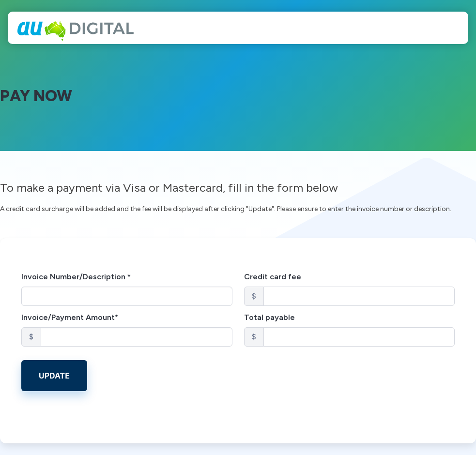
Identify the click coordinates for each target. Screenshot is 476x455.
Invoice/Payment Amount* (70, 317)
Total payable (269, 317)
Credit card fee (273, 277)
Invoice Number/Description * (76, 277)
